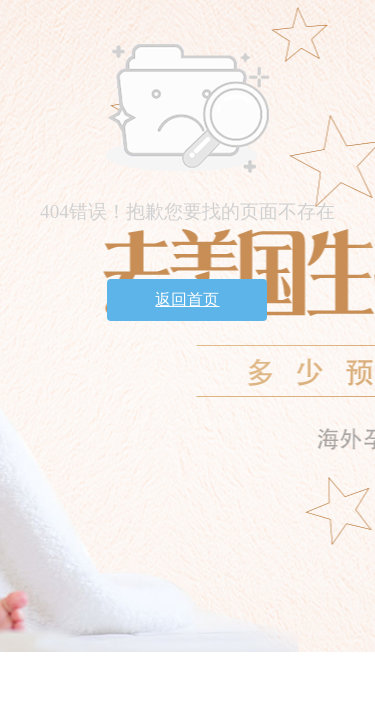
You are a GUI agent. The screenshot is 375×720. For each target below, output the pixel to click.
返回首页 (187, 299)
